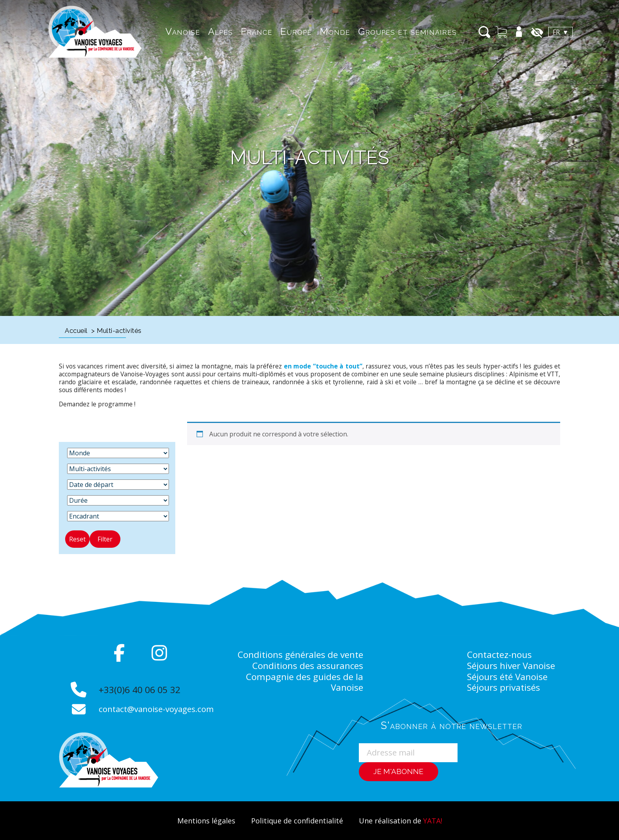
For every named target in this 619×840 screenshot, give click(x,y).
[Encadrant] (118, 516)
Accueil (76, 331)
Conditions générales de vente (299, 654)
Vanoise (171, 31)
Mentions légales (203, 820)
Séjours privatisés (505, 687)
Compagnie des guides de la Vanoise (304, 682)
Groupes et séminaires (395, 31)
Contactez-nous (500, 654)
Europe (284, 31)
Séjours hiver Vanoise (512, 665)
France (244, 31)
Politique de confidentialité (296, 820)
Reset (77, 539)
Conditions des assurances (307, 665)
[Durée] (118, 500)
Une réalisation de (403, 820)
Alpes (208, 31)
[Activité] (118, 469)
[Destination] (118, 453)
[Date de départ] (118, 485)
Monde (323, 31)
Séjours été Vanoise (508, 677)
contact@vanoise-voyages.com (158, 709)
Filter (105, 539)
